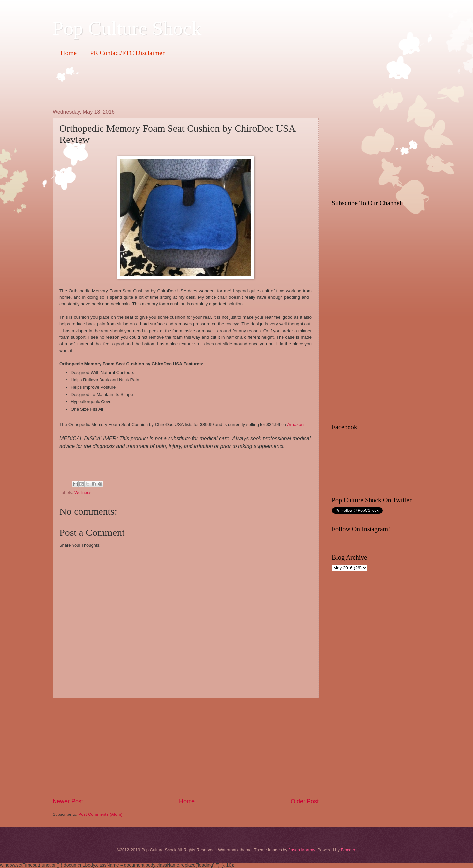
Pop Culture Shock (127, 28)
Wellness (83, 493)
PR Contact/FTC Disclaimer (127, 53)
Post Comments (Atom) (101, 814)
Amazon (295, 425)
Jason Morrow (302, 850)
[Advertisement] (172, 83)
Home (68, 53)
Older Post (305, 801)
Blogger (348, 850)
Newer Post (68, 801)
